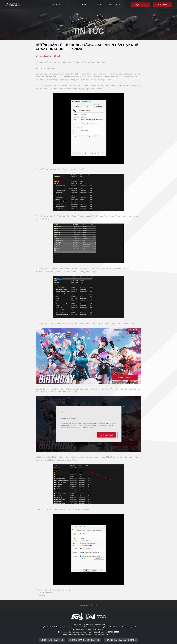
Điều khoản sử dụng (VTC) (84, 640)
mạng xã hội (115, 5)
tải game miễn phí (88, 605)
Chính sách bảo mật (52, 640)
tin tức (70, 5)
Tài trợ (99, 5)
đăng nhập (162, 5)
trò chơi (56, 5)
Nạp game (141, 5)
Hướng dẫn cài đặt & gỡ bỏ (121, 640)
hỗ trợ (84, 5)
